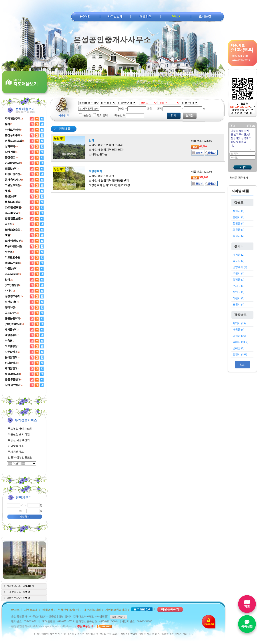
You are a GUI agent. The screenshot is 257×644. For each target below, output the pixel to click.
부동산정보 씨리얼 (19, 434)
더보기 (243, 365)
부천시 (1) (238, 273)
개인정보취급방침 (116, 610)
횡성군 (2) (238, 236)
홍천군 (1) (238, 223)
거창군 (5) (238, 330)
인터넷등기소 (16, 446)
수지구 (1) (238, 286)
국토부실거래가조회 (20, 429)
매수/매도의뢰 (92, 610)
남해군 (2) (238, 348)
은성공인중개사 (239, 178)
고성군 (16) (239, 336)
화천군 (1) (238, 230)
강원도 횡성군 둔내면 (101, 176)
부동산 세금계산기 (19, 440)
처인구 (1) (238, 292)
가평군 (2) (238, 255)
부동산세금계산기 (68, 610)
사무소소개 (31, 610)
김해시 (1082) (240, 342)
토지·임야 (106, 150)
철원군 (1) (238, 211)
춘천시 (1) (238, 217)
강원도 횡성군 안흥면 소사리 (106, 145)
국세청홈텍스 (16, 452)
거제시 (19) (239, 323)
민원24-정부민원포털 (20, 457)
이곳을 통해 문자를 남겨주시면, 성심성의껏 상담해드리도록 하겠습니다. (241, 139)
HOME (15, 610)
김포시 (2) (238, 261)
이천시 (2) (238, 298)
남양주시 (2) (240, 267)
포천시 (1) (238, 304)
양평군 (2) (238, 280)
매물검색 (48, 610)
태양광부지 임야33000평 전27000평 (109, 185)
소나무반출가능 (98, 154)
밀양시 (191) (240, 354)
